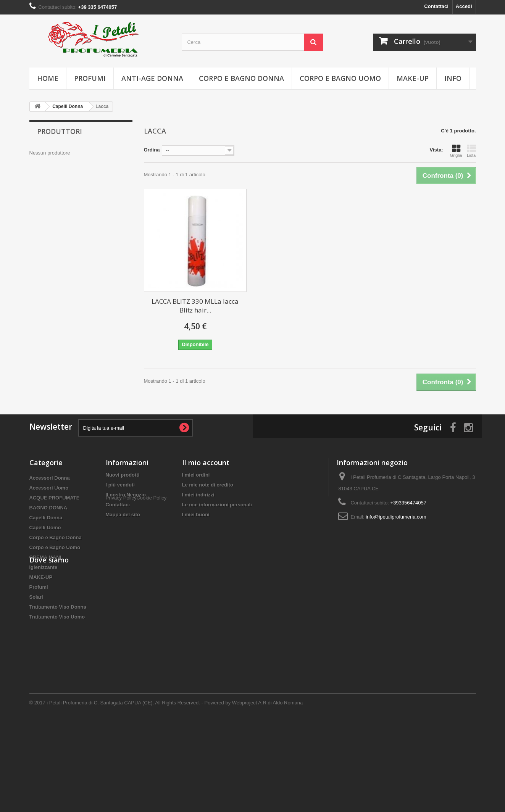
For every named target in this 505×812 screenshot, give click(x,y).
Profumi (90, 78)
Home (48, 78)
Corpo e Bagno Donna (241, 78)
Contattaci (436, 6)
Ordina (152, 150)
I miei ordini (196, 475)
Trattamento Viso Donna (58, 607)
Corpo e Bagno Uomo (340, 78)
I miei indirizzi (198, 495)
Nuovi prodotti (123, 475)
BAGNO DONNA (48, 508)
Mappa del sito (123, 515)
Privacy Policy (121, 528)
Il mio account (206, 462)
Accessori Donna (50, 478)
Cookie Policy (151, 528)
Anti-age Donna (152, 78)
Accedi (464, 6)
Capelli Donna (46, 518)
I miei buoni (196, 515)
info (453, 78)
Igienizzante (44, 567)
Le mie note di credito (208, 485)
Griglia (456, 151)
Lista (471, 151)
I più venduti (120, 485)
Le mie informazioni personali (217, 505)
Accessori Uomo (49, 488)
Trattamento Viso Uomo (57, 617)
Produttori (60, 131)
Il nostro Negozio (126, 495)
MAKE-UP (413, 78)
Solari (36, 597)
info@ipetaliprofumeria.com (396, 517)
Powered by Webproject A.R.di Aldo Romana (254, 791)
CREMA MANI (45, 557)
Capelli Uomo (45, 528)
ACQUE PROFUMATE (55, 498)
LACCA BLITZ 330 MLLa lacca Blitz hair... (195, 306)
